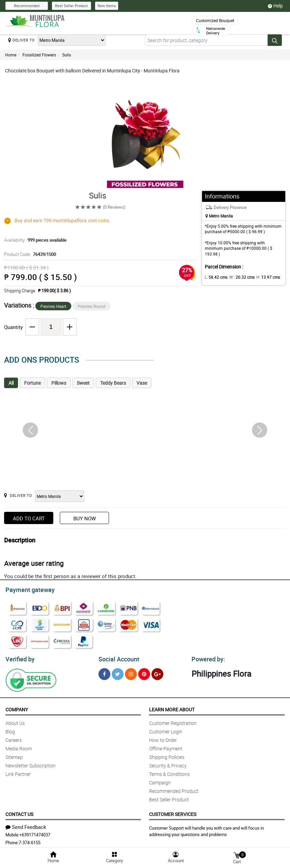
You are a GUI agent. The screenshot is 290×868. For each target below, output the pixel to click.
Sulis (67, 55)
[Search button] (275, 40)
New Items (107, 6)
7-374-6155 (30, 840)
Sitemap (14, 755)
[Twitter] (118, 672)
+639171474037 (35, 833)
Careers (14, 738)
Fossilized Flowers (39, 55)
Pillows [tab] (59, 383)
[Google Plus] (157, 672)
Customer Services (173, 812)
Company (17, 707)
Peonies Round (92, 306)
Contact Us (19, 812)
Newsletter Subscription (31, 763)
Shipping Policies (167, 755)
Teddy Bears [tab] (113, 383)
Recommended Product (174, 789)
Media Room (19, 747)
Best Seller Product (71, 6)
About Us (15, 721)
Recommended (27, 6)
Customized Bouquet (215, 20)
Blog (10, 730)
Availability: (34, 240)
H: (263, 277)
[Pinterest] (144, 672)
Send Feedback (26, 825)
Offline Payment (166, 747)
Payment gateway (27, 589)
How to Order (163, 738)
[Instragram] (131, 672)
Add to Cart (29, 518)
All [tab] (11, 383)
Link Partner (18, 772)
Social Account (117, 657)
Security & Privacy (168, 763)
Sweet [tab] (83, 383)
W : (238, 277)
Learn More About (172, 707)
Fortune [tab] (32, 383)
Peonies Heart (53, 306)
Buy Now (85, 518)
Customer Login (166, 730)
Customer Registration (173, 721)
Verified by (19, 657)
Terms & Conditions (169, 772)
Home (11, 55)
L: (215, 277)
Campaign (160, 780)
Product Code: (29, 254)
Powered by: (207, 657)
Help (275, 6)
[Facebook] (104, 672)
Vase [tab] (142, 383)
